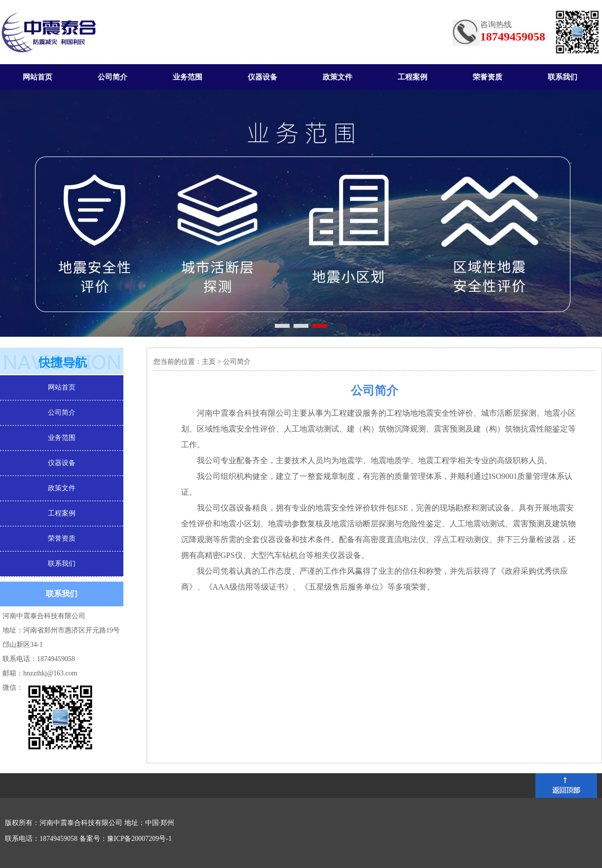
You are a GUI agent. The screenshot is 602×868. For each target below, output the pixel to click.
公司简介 (113, 77)
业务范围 (188, 77)
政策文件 (338, 77)
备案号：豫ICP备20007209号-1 (126, 839)
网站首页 (38, 77)
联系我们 (563, 77)
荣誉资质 (488, 77)
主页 (209, 362)
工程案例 (413, 77)
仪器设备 (263, 77)
